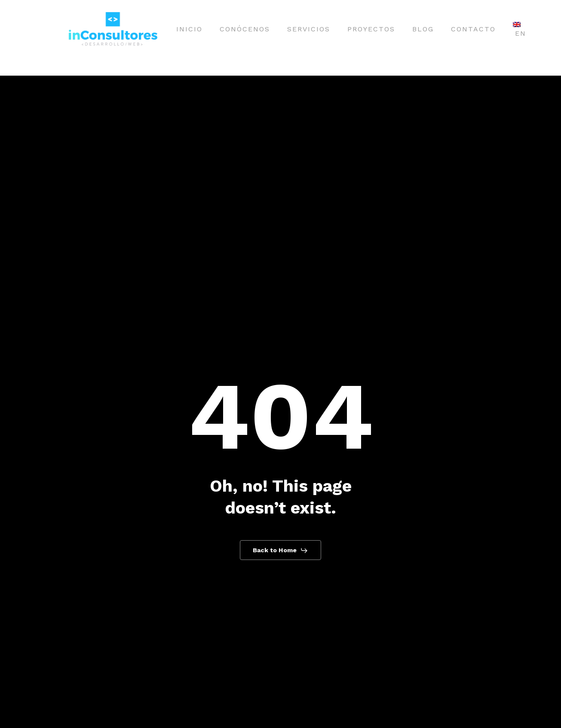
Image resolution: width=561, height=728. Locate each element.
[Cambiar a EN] (520, 29)
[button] (280, 551)
